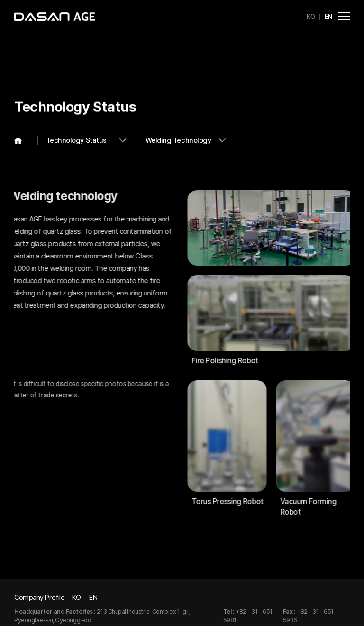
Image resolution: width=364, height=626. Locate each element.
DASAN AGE (55, 17)
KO (311, 17)
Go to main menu (0, 0)
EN (328, 17)
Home (26, 140)
